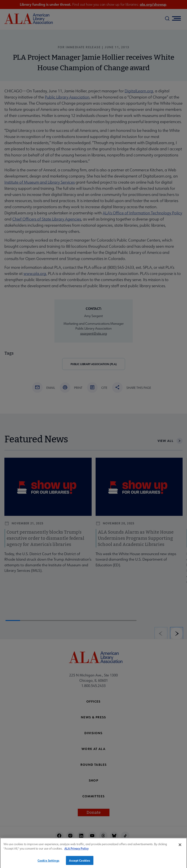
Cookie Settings (48, 863)
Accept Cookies (80, 863)
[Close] (180, 847)
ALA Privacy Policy (76, 851)
